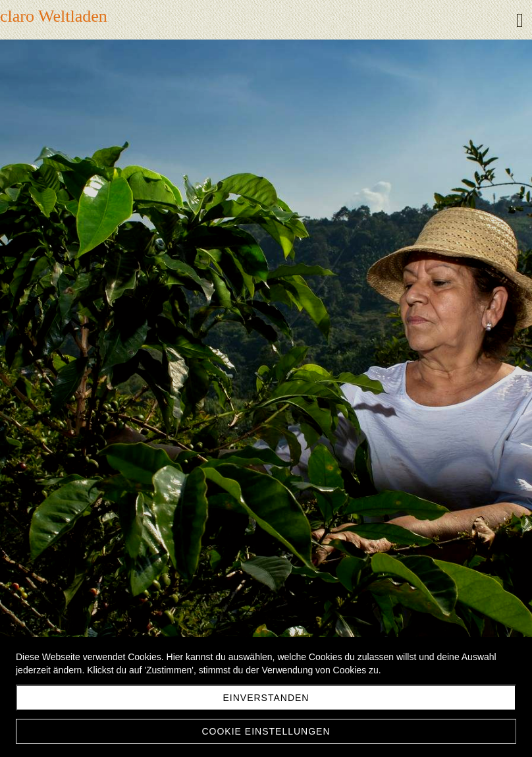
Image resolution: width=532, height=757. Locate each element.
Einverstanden (266, 698)
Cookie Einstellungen (266, 731)
